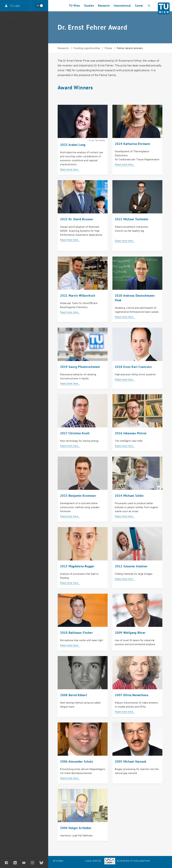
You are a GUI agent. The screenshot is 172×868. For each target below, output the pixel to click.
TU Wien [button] (75, 6)
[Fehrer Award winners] (24, 33)
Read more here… (125, 164)
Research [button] (104, 6)
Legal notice (93, 861)
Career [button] (139, 6)
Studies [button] (89, 6)
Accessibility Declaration (127, 861)
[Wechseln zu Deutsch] (39, 6)
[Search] (148, 6)
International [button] (122, 6)
